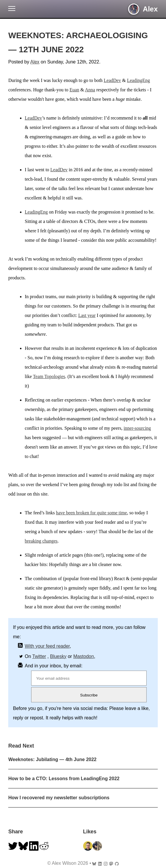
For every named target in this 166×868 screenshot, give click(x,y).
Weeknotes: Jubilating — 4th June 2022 (52, 759)
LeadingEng (138, 80)
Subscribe (89, 695)
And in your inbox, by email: (54, 666)
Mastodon (83, 656)
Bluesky (58, 656)
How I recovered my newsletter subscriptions (59, 798)
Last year (87, 315)
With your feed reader (47, 646)
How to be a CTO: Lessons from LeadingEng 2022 (64, 779)
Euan (74, 90)
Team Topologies (49, 376)
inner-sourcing (137, 428)
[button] (12, 10)
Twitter (39, 656)
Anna (90, 90)
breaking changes (41, 541)
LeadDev (112, 80)
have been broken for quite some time (91, 513)
